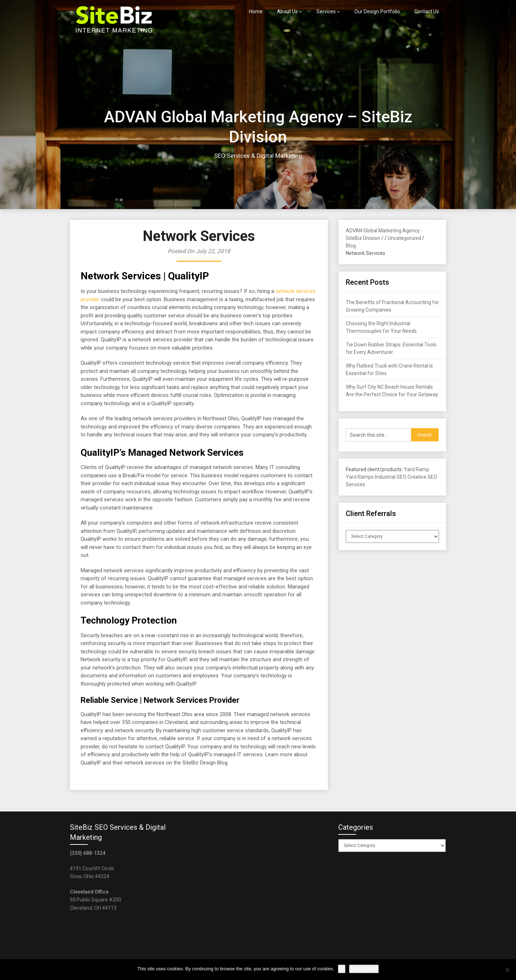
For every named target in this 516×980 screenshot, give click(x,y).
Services (326, 11)
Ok (342, 969)
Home (256, 11)
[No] (507, 970)
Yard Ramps (360, 477)
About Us (287, 11)
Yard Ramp (417, 469)
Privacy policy (364, 969)
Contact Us (427, 11)
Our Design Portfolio (377, 11)
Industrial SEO (391, 477)
